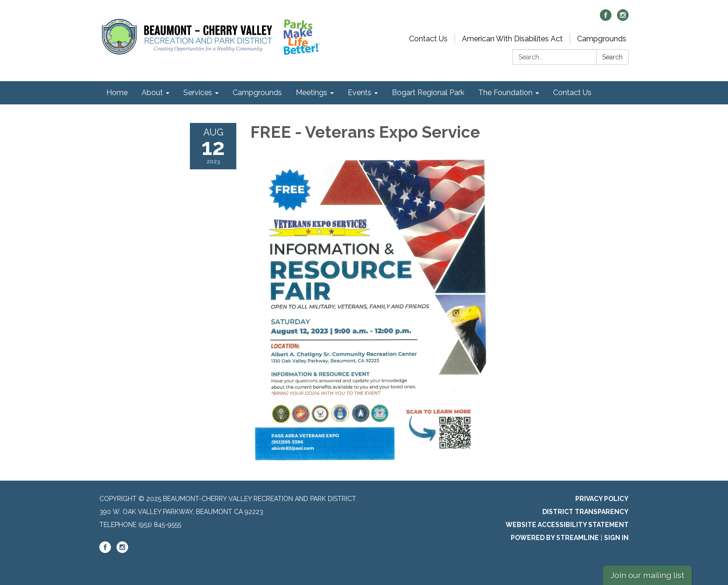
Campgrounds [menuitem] (257, 93)
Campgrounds (602, 39)
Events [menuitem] (360, 93)
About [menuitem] (152, 93)
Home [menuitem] (117, 93)
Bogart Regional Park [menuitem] (428, 93)
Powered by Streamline (555, 538)
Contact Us (428, 39)
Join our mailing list (647, 575)
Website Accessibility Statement (567, 525)
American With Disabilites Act (512, 39)
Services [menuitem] (198, 93)
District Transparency (585, 512)
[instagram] (623, 18)
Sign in (616, 538)
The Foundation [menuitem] (505, 93)
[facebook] (606, 18)
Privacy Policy (602, 499)
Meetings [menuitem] (312, 93)
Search (612, 57)
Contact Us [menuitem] (572, 93)
